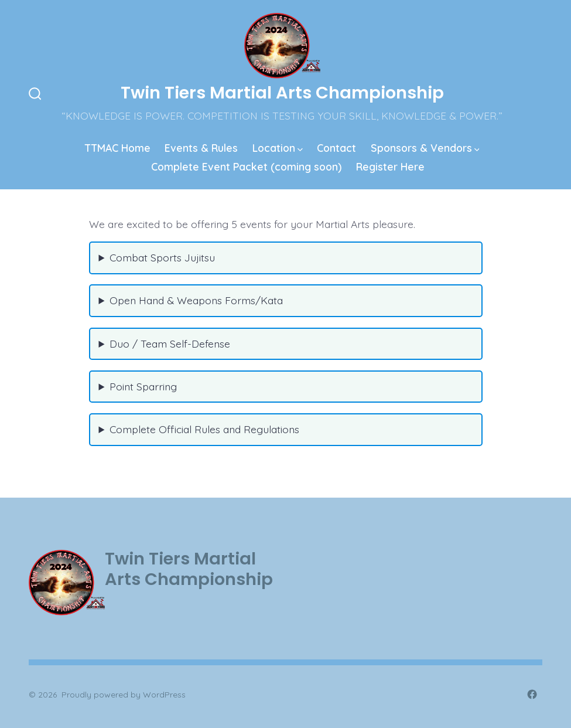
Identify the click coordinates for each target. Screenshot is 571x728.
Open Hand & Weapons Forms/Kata (196, 300)
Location (278, 148)
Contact (336, 148)
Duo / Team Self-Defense (170, 343)
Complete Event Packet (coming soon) (246, 166)
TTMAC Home (118, 148)
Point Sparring (143, 386)
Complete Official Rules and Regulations (204, 429)
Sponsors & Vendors (425, 148)
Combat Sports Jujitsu (162, 257)
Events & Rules (201, 148)
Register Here (390, 166)
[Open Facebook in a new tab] (532, 694)
